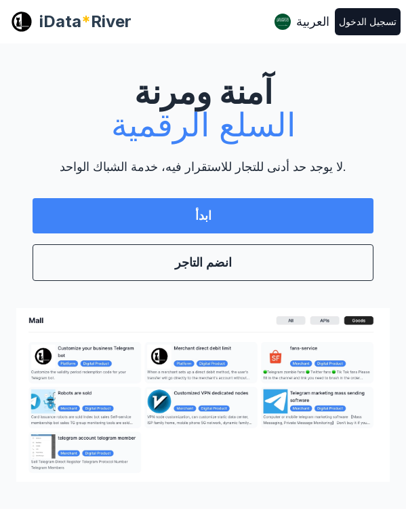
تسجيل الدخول (368, 21)
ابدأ (203, 215)
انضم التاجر (203, 262)
